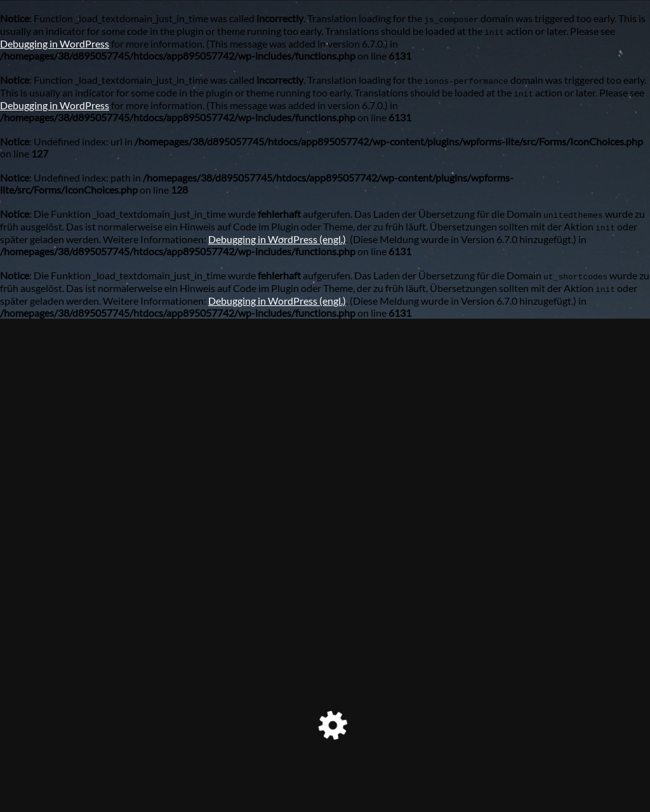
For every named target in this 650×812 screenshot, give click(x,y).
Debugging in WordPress (55, 43)
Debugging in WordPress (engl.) (277, 239)
